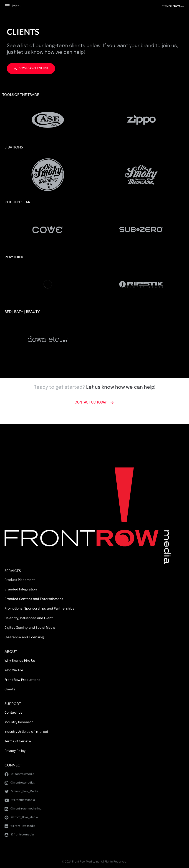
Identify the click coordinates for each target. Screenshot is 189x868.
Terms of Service (18, 741)
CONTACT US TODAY (94, 403)
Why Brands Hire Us (20, 661)
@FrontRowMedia (20, 800)
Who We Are (14, 670)
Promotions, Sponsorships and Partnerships (39, 609)
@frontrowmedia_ (20, 783)
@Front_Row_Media (21, 791)
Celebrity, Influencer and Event (29, 618)
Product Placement (20, 580)
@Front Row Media (20, 826)
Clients (10, 689)
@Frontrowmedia (19, 774)
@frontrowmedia (19, 835)
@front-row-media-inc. (23, 809)
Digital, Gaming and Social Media (30, 628)
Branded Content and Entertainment (34, 599)
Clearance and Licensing (24, 637)
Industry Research (19, 722)
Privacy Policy (15, 751)
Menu (13, 6)
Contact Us (13, 713)
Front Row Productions (22, 680)
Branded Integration (21, 590)
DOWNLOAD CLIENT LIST (31, 69)
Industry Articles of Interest (26, 732)
